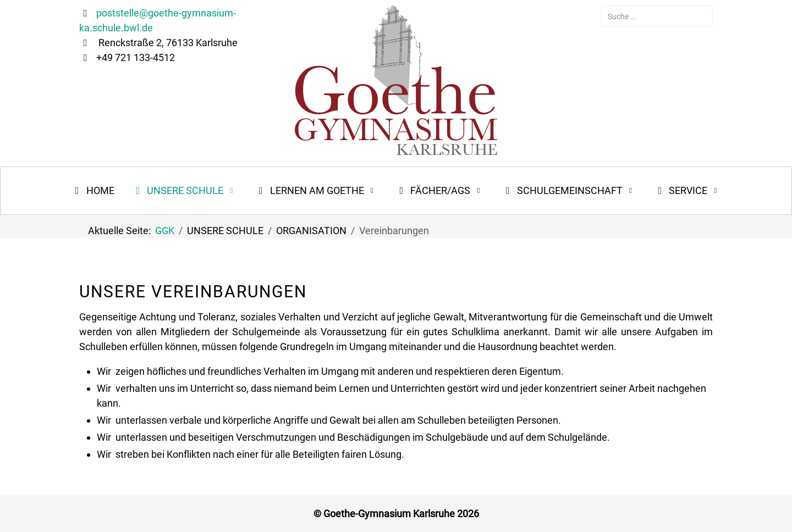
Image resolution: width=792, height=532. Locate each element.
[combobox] (657, 16)
